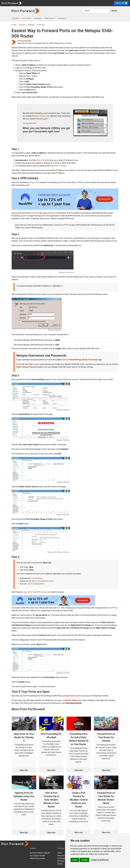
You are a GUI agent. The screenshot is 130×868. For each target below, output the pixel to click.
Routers (22, 25)
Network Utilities (39, 116)
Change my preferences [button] (100, 860)
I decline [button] (84, 860)
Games (60, 864)
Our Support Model (37, 856)
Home (14, 25)
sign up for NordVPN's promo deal (37, 592)
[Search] (96, 11)
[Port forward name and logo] (12, 3)
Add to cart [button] (121, 3)
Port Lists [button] (27, 18)
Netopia (31, 25)
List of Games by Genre (44, 581)
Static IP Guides (60, 166)
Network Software (64, 856)
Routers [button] (16, 18)
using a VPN (34, 182)
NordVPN (36, 213)
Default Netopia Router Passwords (83, 360)
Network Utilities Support (40, 853)
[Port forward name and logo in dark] (26, 11)
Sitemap (61, 848)
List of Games (37, 578)
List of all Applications (36, 584)
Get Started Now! (30, 123)
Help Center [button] (50, 18)
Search (114, 11)
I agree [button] (75, 860)
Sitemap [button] (62, 18)
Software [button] (38, 18)
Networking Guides (37, 858)
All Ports (61, 861)
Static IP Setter (42, 160)
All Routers (62, 858)
